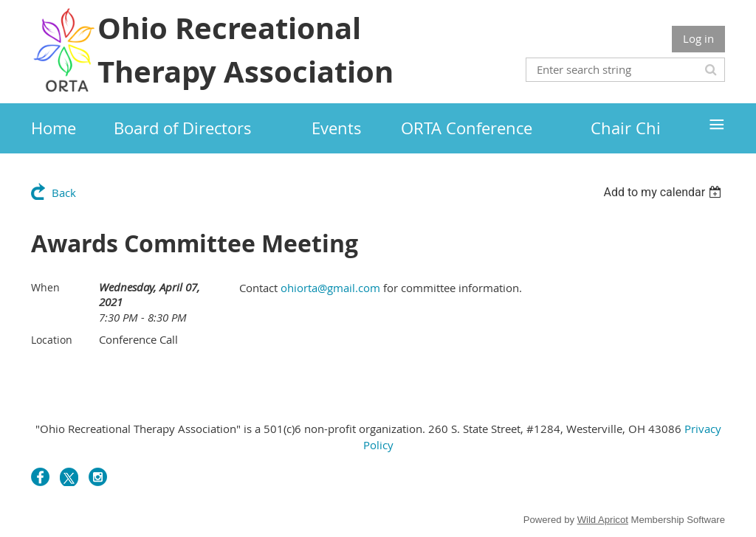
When (45, 287)
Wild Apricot (603, 520)
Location (52, 340)
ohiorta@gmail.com (330, 288)
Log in (698, 38)
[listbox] (664, 192)
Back (64, 193)
